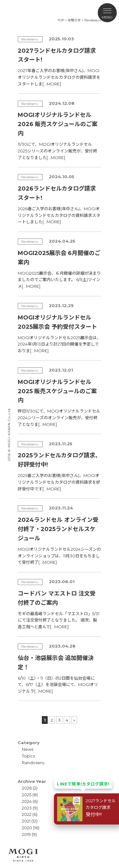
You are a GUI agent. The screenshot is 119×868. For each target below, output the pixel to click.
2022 (27, 814)
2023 (27, 808)
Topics (28, 756)
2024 (27, 801)
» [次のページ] (74, 720)
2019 (26, 834)
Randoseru (33, 763)
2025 (27, 795)
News (28, 749)
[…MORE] (52, 84)
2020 (27, 828)
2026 (27, 788)
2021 (26, 821)
